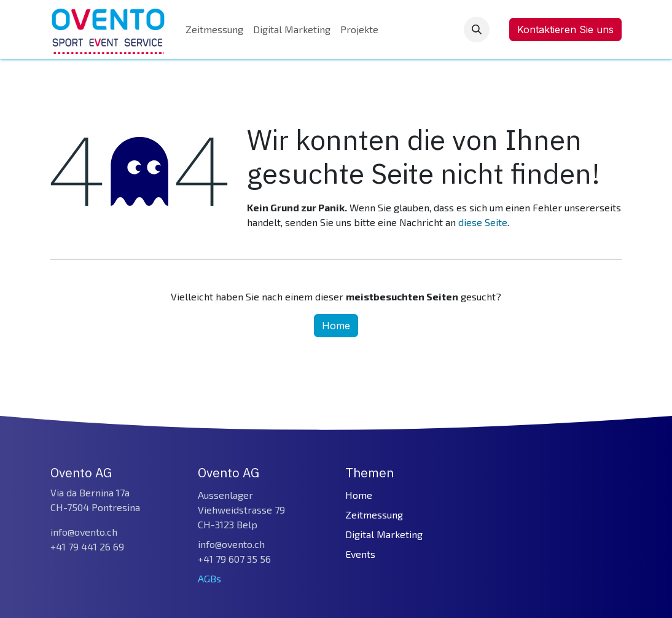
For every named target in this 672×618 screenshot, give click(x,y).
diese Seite (483, 222)
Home (336, 326)
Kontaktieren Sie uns (565, 29)
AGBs (209, 578)
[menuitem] (214, 29)
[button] (477, 29)
